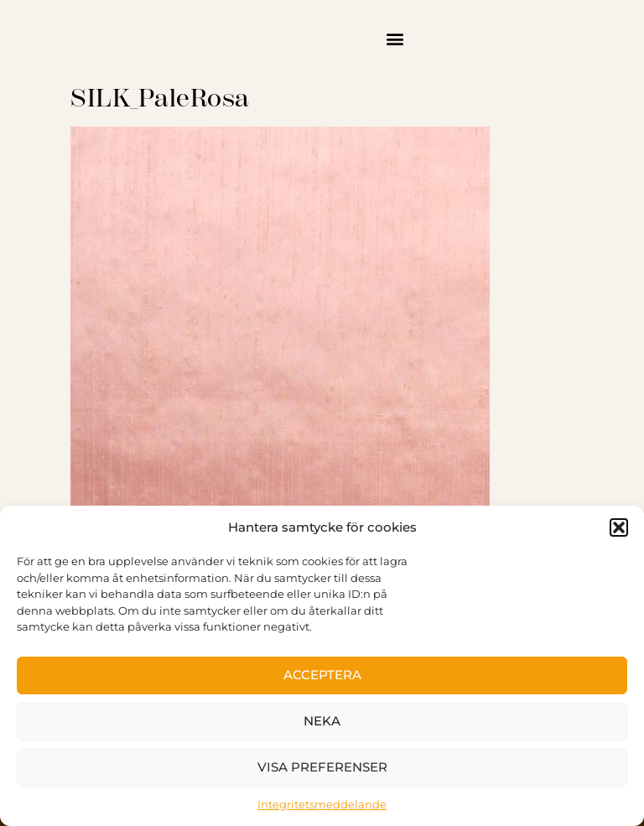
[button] (619, 527)
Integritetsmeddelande (322, 804)
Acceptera (322, 675)
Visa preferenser (322, 767)
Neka (322, 721)
